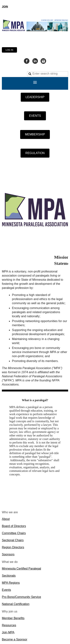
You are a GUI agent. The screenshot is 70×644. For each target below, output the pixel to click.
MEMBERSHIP (35, 134)
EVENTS (35, 116)
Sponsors (8, 554)
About (6, 519)
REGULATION (35, 153)
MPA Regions (11, 583)
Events (6, 590)
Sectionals (9, 576)
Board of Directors (14, 526)
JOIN (5, 7)
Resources (9, 625)
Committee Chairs (14, 533)
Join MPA (8, 632)
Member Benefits (13, 618)
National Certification (16, 604)
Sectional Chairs (13, 540)
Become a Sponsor (15, 639)
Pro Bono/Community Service (21, 597)
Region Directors (13, 547)
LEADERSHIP (35, 97)
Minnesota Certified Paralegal (21, 569)
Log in (9, 50)
